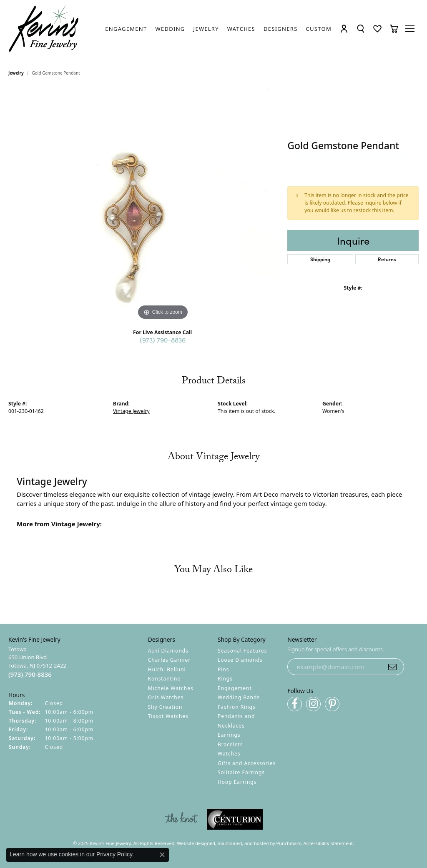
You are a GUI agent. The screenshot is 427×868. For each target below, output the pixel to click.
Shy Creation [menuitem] (165, 707)
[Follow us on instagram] (313, 704)
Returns (387, 259)
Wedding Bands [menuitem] (239, 697)
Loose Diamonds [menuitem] (240, 660)
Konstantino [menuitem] (165, 679)
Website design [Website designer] (193, 843)
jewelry (16, 73)
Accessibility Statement (328, 843)
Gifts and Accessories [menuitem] (247, 763)
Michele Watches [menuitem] (171, 688)
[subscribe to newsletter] (392, 667)
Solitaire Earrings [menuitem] (241, 772)
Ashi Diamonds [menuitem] (168, 651)
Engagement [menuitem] (235, 688)
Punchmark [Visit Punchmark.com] (289, 843)
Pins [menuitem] (223, 669)
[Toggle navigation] (411, 29)
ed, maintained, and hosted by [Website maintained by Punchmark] (243, 843)
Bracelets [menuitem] (230, 744)
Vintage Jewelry (131, 411)
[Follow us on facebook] (295, 704)
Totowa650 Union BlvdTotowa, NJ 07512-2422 (37, 662)
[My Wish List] (377, 29)
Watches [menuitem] (229, 754)
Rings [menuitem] (225, 679)
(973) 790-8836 (163, 340)
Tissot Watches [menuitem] (168, 716)
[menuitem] (181, 819)
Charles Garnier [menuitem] (169, 660)
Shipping (320, 259)
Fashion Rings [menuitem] (237, 707)
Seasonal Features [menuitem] (242, 651)
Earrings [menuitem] (229, 735)
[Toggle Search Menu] (361, 29)
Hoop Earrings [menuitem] (237, 782)
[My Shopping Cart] (394, 29)
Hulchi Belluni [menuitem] (167, 669)
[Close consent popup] (162, 855)
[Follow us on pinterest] (332, 704)
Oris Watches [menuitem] (166, 697)
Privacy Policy (114, 854)
